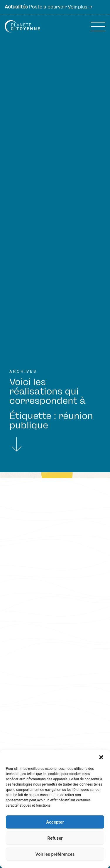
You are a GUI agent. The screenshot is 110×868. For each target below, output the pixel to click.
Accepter (55, 822)
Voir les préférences (55, 854)
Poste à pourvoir (48, 7)
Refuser (55, 838)
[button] (101, 757)
